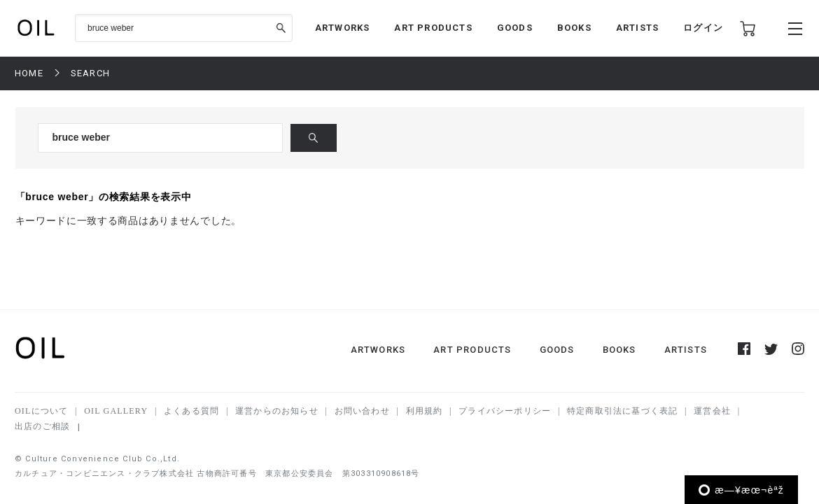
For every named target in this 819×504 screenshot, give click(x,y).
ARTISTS (637, 28)
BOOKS (574, 28)
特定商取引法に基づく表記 (622, 411)
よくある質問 (191, 411)
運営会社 (712, 411)
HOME (29, 73)
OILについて (41, 411)
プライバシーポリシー (505, 411)
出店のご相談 (42, 426)
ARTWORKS (343, 28)
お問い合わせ (362, 411)
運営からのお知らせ (277, 411)
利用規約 (425, 411)
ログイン (703, 28)
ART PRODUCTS (433, 28)
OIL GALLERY (116, 411)
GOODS (515, 28)
